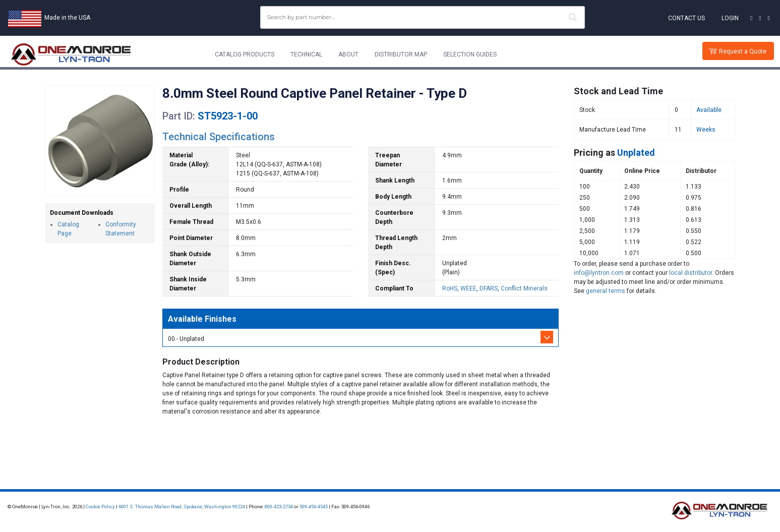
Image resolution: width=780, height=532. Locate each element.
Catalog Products (245, 54)
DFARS (489, 288)
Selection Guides (470, 54)
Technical (306, 54)
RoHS (450, 288)
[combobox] (423, 17)
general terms (606, 291)
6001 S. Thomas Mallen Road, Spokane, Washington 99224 (182, 507)
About (348, 54)
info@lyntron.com (599, 273)
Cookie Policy (100, 507)
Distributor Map (401, 54)
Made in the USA (67, 18)
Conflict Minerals (524, 288)
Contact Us (686, 18)
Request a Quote (743, 51)
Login (730, 18)
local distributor (691, 273)
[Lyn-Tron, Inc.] (71, 54)
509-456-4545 (314, 507)
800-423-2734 (279, 507)
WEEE (468, 288)
